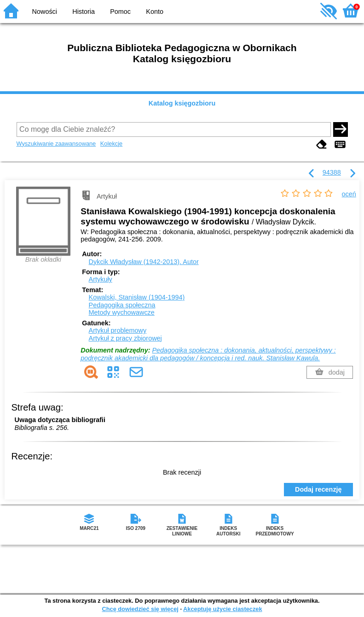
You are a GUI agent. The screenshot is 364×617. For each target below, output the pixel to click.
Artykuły (101, 279)
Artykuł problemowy (118, 330)
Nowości (45, 12)
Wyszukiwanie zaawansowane (56, 144)
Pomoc (120, 12)
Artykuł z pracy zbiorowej (125, 338)
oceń (349, 194)
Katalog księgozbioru (182, 103)
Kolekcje (111, 144)
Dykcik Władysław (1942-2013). (144, 262)
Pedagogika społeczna (122, 305)
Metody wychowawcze (122, 312)
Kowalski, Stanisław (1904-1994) (137, 297)
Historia (84, 12)
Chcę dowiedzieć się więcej (140, 609)
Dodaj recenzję (318, 489)
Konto (155, 12)
